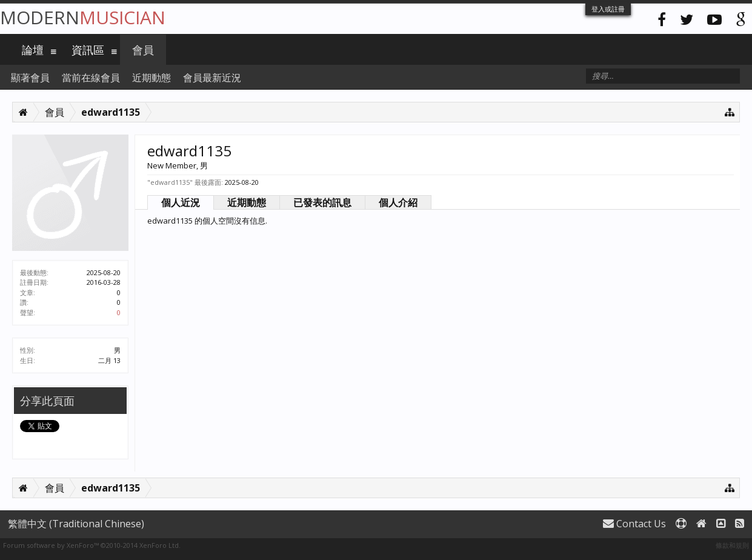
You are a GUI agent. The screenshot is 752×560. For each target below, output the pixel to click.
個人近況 (181, 202)
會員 (143, 50)
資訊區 (88, 50)
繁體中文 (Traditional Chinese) (76, 524)
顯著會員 (30, 78)
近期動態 (247, 202)
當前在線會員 (91, 78)
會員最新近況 (212, 78)
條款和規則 (732, 545)
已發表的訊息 (322, 202)
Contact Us (634, 524)
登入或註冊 (608, 9)
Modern (83, 17)
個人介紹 (398, 202)
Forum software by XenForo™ (92, 545)
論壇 (33, 50)
